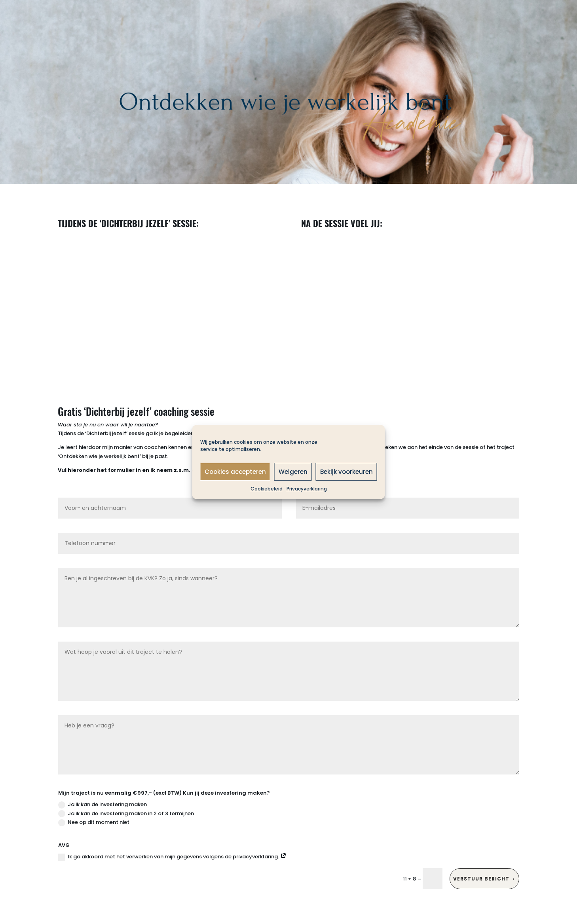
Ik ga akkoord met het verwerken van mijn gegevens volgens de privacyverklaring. (172, 857)
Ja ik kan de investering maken (102, 804)
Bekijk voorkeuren (346, 471)
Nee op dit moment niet (94, 822)
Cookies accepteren (235, 471)
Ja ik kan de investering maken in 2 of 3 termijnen (126, 813)
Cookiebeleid (267, 489)
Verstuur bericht (481, 879)
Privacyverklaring (307, 489)
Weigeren (293, 471)
